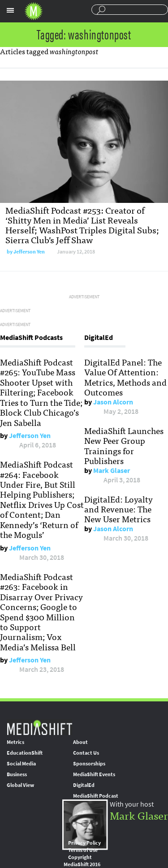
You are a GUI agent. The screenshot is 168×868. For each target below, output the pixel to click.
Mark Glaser (112, 471)
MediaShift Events (94, 774)
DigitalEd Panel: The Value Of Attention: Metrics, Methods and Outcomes (125, 377)
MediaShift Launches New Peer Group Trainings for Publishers (124, 445)
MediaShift (39, 727)
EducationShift (25, 753)
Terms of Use (83, 850)
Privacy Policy (84, 843)
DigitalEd (84, 785)
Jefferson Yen (29, 252)
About (80, 742)
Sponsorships (89, 764)
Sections (10, 10)
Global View (20, 785)
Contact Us (86, 753)
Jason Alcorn (113, 402)
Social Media (21, 764)
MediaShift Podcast (96, 796)
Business (17, 774)
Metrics (15, 742)
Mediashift (34, 11)
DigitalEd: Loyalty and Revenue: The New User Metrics (118, 509)
